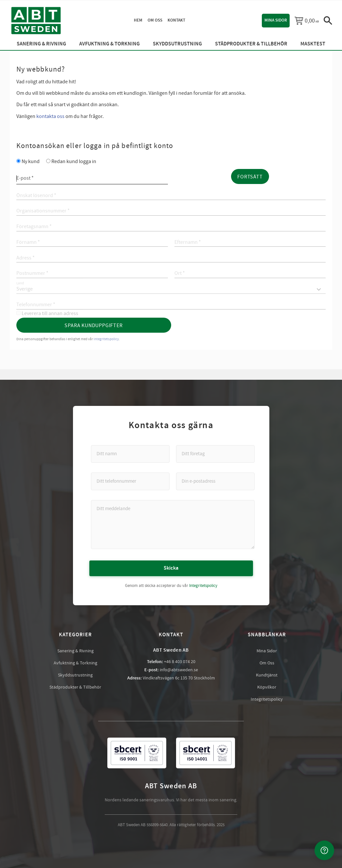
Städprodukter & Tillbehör (75, 687)
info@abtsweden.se (179, 670)
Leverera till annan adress (50, 313)
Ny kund (31, 161)
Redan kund (74, 161)
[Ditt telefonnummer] (130, 481)
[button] (328, 21)
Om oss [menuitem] (155, 20)
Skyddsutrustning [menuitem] (177, 44)
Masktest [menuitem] (313, 44)
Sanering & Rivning (75, 651)
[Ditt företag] (215, 454)
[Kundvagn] (307, 21)
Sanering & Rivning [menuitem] (41, 44)
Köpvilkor (267, 687)
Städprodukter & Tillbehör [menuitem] (251, 44)
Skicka (171, 568)
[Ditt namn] (130, 454)
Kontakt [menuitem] (176, 20)
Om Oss (267, 663)
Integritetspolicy (203, 586)
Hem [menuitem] (138, 20)
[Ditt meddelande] (173, 525)
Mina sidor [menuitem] (276, 20)
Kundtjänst (267, 675)
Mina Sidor (267, 651)
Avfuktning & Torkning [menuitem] (109, 44)
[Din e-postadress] (215, 481)
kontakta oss (50, 116)
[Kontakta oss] (324, 850)
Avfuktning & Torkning (75, 663)
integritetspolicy (106, 339)
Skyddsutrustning (75, 675)
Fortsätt (250, 177)
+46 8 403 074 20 (180, 662)
